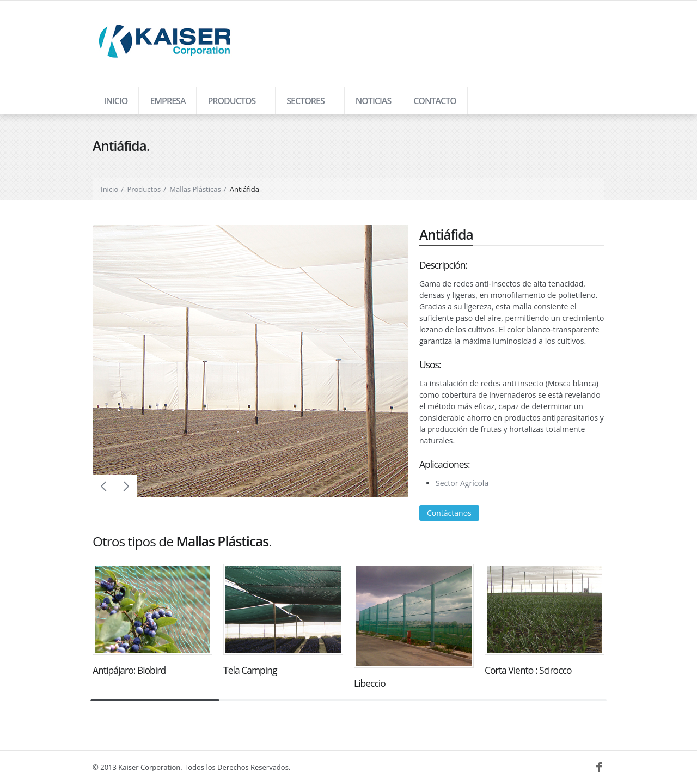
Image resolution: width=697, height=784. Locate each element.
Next (126, 486)
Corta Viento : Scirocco (528, 670)
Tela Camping (250, 670)
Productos (231, 105)
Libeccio (370, 683)
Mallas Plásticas (195, 189)
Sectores (305, 105)
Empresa (167, 101)
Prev (104, 486)
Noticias (373, 101)
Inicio (116, 101)
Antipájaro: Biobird (129, 670)
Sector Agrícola (462, 483)
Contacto (435, 101)
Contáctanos (449, 513)
